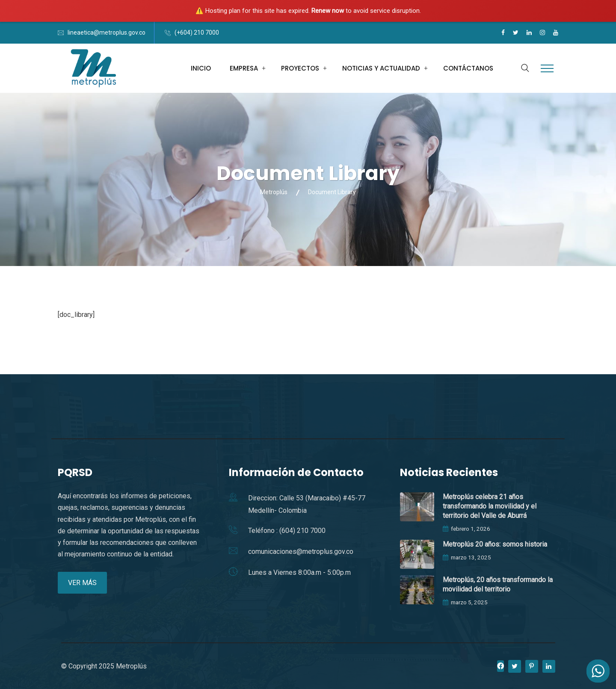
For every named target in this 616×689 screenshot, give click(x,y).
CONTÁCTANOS (468, 68)
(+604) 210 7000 (197, 33)
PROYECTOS (300, 68)
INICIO (201, 68)
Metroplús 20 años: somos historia (495, 544)
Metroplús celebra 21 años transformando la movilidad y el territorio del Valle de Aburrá (490, 506)
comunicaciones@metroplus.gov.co (301, 551)
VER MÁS (82, 583)
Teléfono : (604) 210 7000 (287, 531)
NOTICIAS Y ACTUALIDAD (381, 68)
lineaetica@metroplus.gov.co (107, 33)
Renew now (328, 11)
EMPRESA (244, 68)
